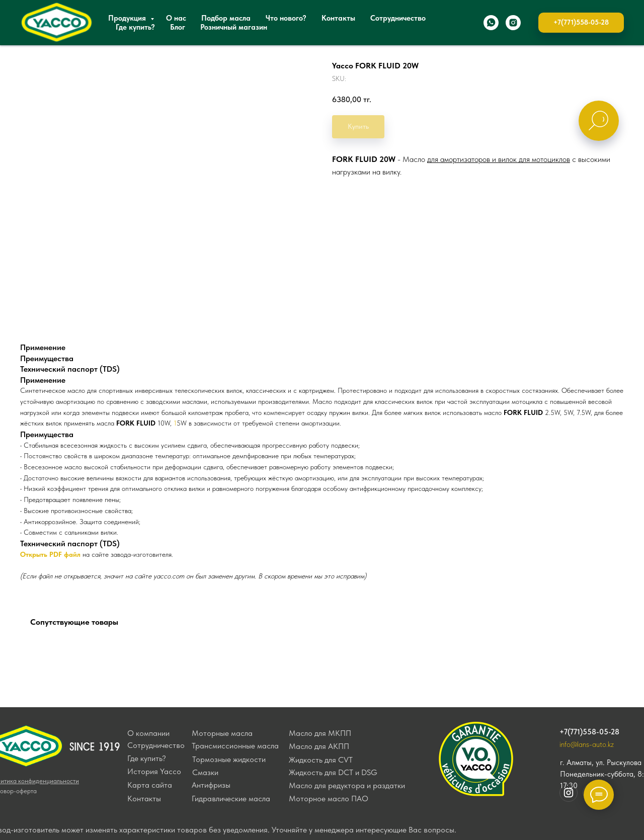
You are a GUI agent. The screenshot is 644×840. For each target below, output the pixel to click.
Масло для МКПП (320, 733)
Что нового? (286, 18)
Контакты (338, 18)
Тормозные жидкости (229, 759)
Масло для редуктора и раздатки (347, 785)
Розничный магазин (234, 27)
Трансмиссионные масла (235, 746)
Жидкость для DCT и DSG (333, 772)
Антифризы (211, 785)
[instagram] (513, 23)
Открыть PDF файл (50, 554)
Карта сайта (150, 785)
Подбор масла (226, 18)
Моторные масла (222, 733)
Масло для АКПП (319, 746)
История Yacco (154, 771)
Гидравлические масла (231, 799)
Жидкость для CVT (321, 760)
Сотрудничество (398, 18)
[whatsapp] (491, 23)
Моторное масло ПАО (329, 799)
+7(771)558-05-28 (589, 732)
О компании (148, 733)
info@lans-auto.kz (587, 744)
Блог (178, 27)
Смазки (205, 772)
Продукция (128, 18)
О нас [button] (176, 18)
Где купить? (135, 27)
